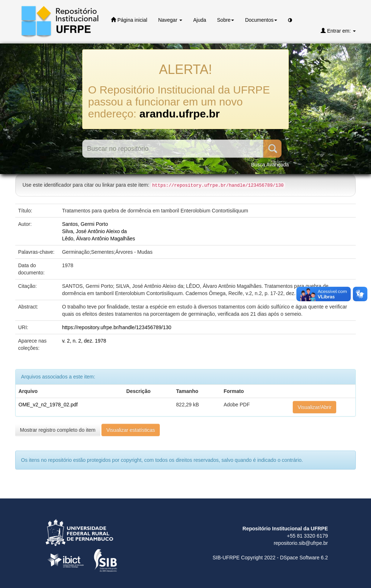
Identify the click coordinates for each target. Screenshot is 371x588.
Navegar (170, 20)
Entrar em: (338, 31)
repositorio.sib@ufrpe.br (301, 543)
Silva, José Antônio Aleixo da (94, 231)
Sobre (226, 20)
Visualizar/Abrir (314, 407)
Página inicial (129, 20)
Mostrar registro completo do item (58, 430)
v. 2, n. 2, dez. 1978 (84, 341)
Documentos (261, 20)
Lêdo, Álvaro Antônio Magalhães (99, 239)
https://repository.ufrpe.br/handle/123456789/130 (117, 327)
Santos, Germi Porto (85, 224)
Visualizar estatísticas (130, 430)
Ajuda (200, 20)
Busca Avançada (270, 165)
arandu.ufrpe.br (180, 114)
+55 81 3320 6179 (307, 536)
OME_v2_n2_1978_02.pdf (48, 405)
